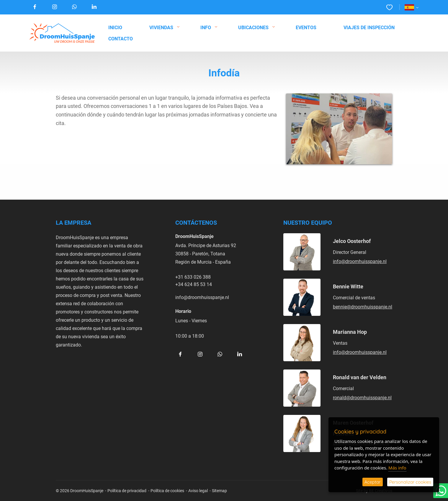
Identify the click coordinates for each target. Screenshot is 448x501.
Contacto (121, 38)
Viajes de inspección (369, 27)
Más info (397, 468)
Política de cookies (167, 491)
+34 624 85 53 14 (194, 284)
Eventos (306, 27)
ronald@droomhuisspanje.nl (362, 397)
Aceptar (373, 482)
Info (206, 27)
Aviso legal (198, 491)
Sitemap (219, 491)
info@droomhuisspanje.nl (202, 297)
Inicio (115, 27)
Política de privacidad (127, 491)
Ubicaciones (253, 27)
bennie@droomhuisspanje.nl (363, 307)
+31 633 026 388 (193, 277)
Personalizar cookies (410, 482)
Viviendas (161, 27)
